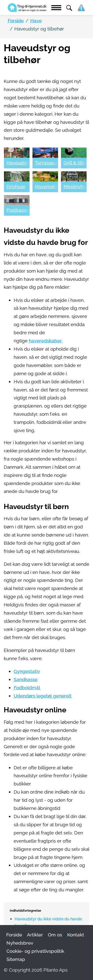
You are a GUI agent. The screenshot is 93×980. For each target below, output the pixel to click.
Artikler (35, 935)
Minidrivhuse (75, 187)
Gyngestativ (27, 671)
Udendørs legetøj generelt (43, 696)
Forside (14, 935)
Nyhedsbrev (20, 943)
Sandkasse (26, 680)
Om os (55, 935)
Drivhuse (16, 187)
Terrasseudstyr (46, 163)
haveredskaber (45, 341)
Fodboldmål (27, 688)
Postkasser (18, 210)
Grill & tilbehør (75, 163)
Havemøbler (46, 187)
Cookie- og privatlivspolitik (35, 951)
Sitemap (16, 959)
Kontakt (76, 935)
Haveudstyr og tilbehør (18, 163)
